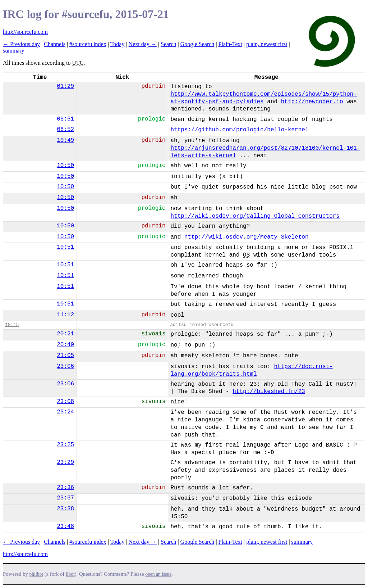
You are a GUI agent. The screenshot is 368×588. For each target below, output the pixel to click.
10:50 (65, 166)
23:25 (65, 445)
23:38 (65, 509)
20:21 (65, 334)
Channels (55, 44)
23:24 (65, 412)
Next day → (143, 44)
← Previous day (21, 44)
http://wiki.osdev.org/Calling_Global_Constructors (255, 216)
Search (169, 44)
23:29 (65, 462)
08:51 (65, 119)
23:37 (65, 498)
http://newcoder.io (312, 102)
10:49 (65, 140)
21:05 (65, 356)
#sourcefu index (88, 44)
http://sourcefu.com (25, 32)
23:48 (65, 526)
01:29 (65, 86)
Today (118, 44)
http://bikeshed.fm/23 (269, 392)
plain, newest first (267, 44)
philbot (36, 574)
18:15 (12, 325)
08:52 (65, 130)
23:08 (65, 402)
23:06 (65, 366)
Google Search (197, 44)
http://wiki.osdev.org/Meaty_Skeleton (247, 237)
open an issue (158, 574)
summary (14, 51)
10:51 (65, 247)
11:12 (65, 315)
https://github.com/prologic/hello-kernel (239, 130)
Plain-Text (230, 44)
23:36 (65, 488)
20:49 (65, 345)
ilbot (70, 574)
